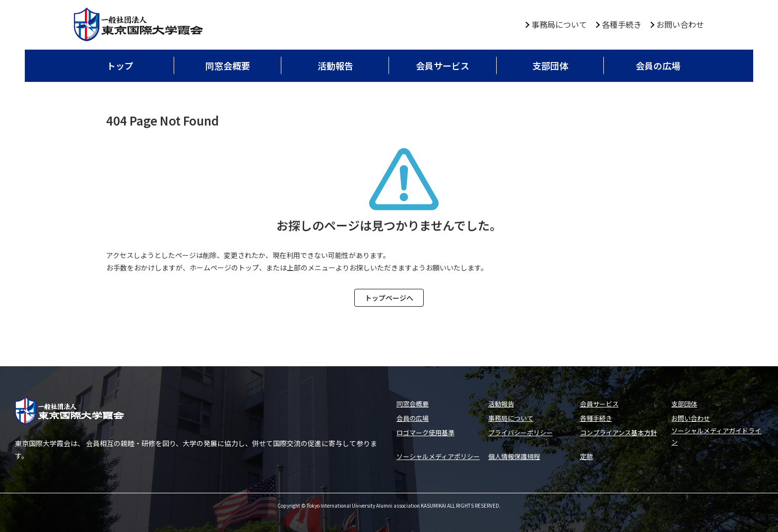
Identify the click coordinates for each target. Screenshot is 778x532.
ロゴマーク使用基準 (425, 432)
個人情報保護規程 (514, 456)
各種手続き (622, 24)
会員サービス (443, 66)
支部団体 (550, 66)
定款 (586, 456)
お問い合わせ (680, 24)
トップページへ (389, 298)
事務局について (559, 24)
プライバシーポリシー (520, 432)
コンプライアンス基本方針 (618, 432)
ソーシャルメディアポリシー (438, 456)
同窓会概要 (228, 66)
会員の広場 (658, 66)
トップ (120, 66)
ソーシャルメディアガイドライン (716, 436)
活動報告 (335, 66)
